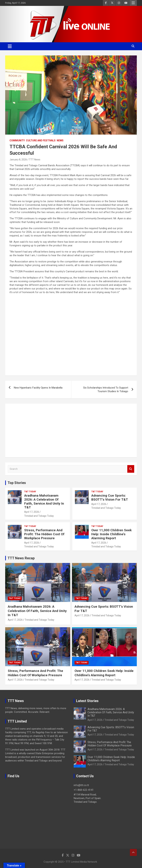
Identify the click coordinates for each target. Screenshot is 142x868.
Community (17, 140)
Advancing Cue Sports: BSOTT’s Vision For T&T (110, 497)
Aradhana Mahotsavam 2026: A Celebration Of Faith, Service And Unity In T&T (44, 501)
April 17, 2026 (32, 512)
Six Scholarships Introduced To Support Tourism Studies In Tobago (106, 389)
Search (131, 469)
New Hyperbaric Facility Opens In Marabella (38, 388)
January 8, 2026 (18, 160)
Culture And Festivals (41, 140)
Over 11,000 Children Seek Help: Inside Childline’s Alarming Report (111, 534)
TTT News (35, 160)
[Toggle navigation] (10, 46)
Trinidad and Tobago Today (39, 516)
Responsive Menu (133, 3)
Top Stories (17, 483)
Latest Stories (87, 701)
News (60, 140)
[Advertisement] (71, 430)
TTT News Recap (21, 558)
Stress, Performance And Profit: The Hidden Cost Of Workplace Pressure (44, 534)
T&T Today (30, 492)
